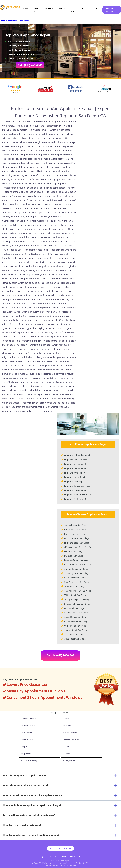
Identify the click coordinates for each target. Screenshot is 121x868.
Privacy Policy (52, 857)
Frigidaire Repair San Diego (77, 543)
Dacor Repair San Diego (75, 534)
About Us (36, 10)
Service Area (73, 10)
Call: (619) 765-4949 (30, 65)
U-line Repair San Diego (75, 626)
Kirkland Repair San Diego (76, 622)
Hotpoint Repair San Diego (77, 539)
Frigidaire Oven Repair (75, 482)
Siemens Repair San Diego (76, 613)
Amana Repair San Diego (76, 525)
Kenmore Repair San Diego (77, 560)
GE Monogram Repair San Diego (79, 547)
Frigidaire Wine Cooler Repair (78, 495)
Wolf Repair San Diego (75, 587)
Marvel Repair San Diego (76, 617)
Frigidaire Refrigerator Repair (78, 486)
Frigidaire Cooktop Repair (76, 460)
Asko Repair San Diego (75, 635)
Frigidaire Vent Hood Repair (77, 499)
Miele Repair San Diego (75, 639)
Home (25, 9)
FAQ (41, 857)
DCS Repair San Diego (74, 608)
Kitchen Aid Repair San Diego (78, 565)
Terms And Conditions (71, 857)
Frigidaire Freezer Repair (75, 469)
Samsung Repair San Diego (77, 574)
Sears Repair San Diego (75, 578)
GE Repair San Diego (74, 552)
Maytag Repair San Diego (76, 569)
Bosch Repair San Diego (75, 530)
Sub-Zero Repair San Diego (77, 582)
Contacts (96, 9)
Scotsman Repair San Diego (77, 604)
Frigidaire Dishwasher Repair (77, 455)
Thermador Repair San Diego (78, 591)
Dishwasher (24, 21)
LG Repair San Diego (74, 556)
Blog (84, 9)
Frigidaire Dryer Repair (75, 473)
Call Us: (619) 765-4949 (110, 10)
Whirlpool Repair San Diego (77, 600)
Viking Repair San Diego (75, 595)
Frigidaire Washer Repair (76, 490)
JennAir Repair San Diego (76, 630)
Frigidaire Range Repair (75, 477)
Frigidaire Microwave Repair (77, 464)
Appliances (49, 9)
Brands (62, 9)
